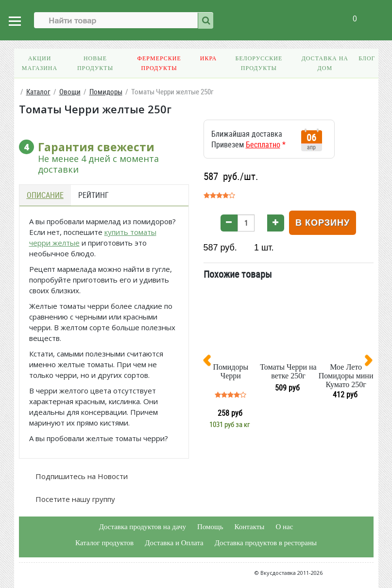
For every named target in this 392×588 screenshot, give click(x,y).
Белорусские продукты (259, 63)
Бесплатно (263, 144)
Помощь (210, 527)
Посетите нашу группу (74, 499)
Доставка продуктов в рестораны (266, 543)
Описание (45, 195)
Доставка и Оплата (174, 543)
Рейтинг (94, 195)
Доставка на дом (325, 63)
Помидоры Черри (230, 371)
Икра (208, 58)
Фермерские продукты (159, 63)
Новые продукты (95, 63)
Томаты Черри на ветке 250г (288, 371)
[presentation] (211, 362)
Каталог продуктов (104, 543)
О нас (284, 527)
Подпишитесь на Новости (81, 476)
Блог (367, 58)
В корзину (323, 223)
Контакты (249, 527)
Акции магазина (40, 63)
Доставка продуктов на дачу (143, 527)
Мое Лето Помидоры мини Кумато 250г (346, 376)
